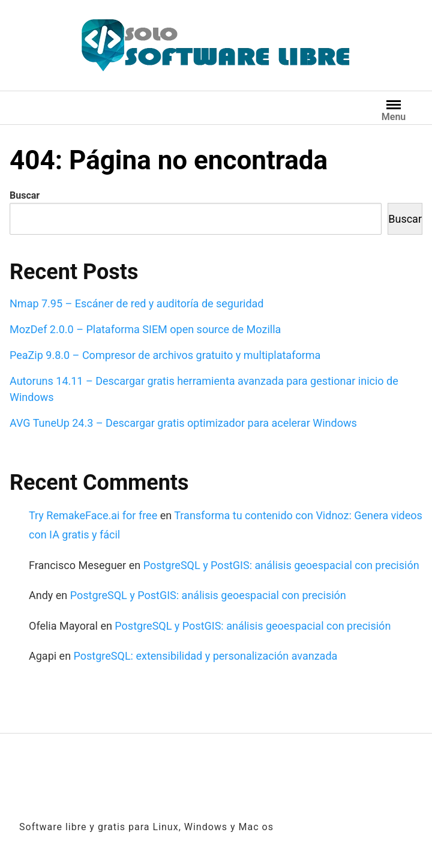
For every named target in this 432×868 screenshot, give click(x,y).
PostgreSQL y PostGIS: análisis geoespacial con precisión (281, 565)
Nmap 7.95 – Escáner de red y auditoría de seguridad (136, 303)
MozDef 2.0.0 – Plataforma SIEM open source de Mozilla (145, 329)
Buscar (25, 195)
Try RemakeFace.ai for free (93, 515)
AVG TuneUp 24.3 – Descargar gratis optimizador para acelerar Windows (183, 423)
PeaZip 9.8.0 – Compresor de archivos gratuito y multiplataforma (165, 355)
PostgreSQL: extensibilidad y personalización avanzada (206, 656)
